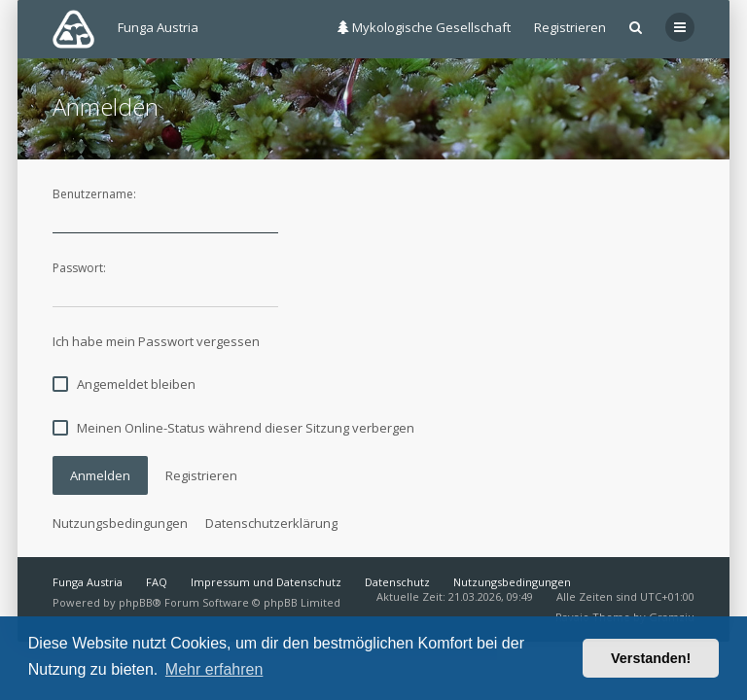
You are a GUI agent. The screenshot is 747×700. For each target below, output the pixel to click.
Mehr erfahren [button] (214, 669)
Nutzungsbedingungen (120, 523)
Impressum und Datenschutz (266, 582)
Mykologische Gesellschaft (424, 27)
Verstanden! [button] (651, 658)
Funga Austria (88, 582)
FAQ (157, 582)
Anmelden (100, 475)
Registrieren (570, 27)
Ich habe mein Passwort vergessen (156, 341)
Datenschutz (397, 582)
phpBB (136, 602)
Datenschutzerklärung (271, 523)
